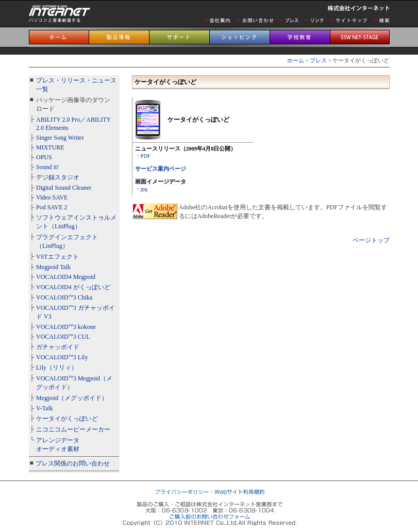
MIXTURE (50, 147)
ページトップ (371, 240)
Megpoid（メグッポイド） (72, 398)
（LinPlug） (65, 226)
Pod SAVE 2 (52, 207)
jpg (144, 189)
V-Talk (45, 408)
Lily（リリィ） (57, 368)
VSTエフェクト (57, 257)
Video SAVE (52, 197)
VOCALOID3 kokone (66, 327)
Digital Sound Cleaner (64, 188)
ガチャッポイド (58, 347)
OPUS (44, 157)
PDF (146, 156)
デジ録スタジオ (58, 177)
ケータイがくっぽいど (67, 419)
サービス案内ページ (161, 169)
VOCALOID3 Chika (64, 297)
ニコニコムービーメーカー (73, 429)
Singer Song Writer (60, 138)
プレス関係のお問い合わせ (73, 463)
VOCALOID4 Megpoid (66, 277)
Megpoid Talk (53, 267)
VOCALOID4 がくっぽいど (73, 287)
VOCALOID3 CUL (63, 337)
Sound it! (47, 167)
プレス (318, 61)
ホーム (296, 61)
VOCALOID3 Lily (62, 357)
